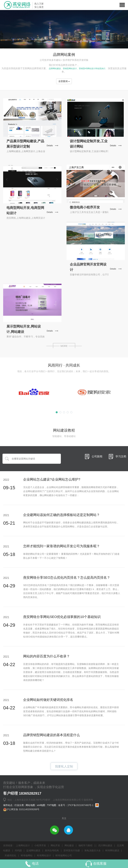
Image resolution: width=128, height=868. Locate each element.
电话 (35, 863)
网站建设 (69, 845)
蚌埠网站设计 (44, 855)
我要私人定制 (64, 772)
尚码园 (18, 850)
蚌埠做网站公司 (64, 855)
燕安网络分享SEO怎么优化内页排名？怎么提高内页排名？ (67, 577)
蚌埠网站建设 (112, 850)
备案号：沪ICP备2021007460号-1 (76, 805)
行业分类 (19, 805)
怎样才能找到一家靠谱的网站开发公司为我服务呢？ (61, 546)
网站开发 (56, 845)
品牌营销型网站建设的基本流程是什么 (51, 735)
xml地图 (41, 805)
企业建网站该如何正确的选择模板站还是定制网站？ (61, 515)
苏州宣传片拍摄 (72, 850)
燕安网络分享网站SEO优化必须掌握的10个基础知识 (62, 617)
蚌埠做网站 (27, 855)
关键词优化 (10, 855)
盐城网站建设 (33, 850)
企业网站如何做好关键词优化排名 (48, 700)
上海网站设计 (23, 845)
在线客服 (100, 863)
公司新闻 (97, 475)
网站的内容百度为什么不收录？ (46, 656)
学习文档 (121, 475)
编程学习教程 (86, 845)
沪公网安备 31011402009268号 (21, 809)
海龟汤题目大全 (92, 850)
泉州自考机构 (52, 850)
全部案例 (64, 81)
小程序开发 (40, 845)
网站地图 (31, 805)
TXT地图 (52, 805)
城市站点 (8, 805)
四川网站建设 (105, 845)
